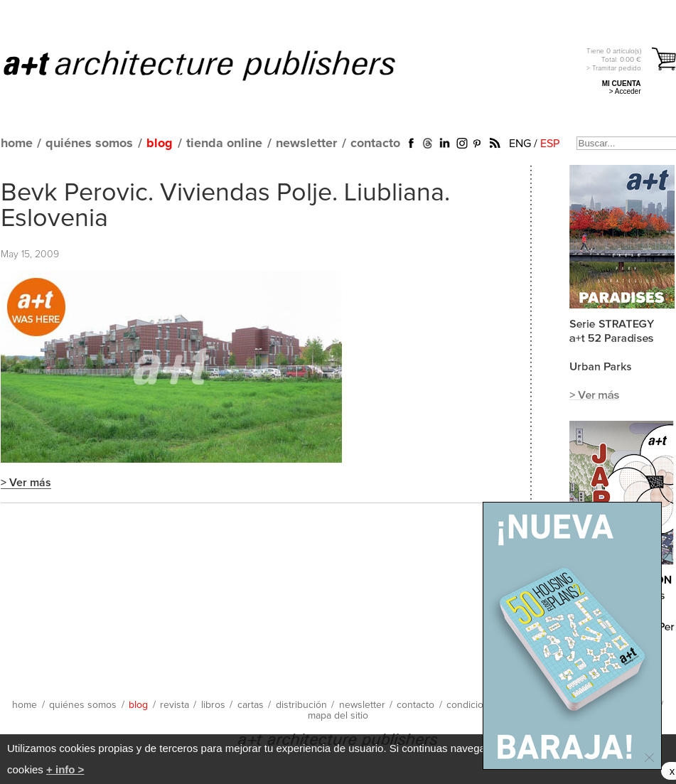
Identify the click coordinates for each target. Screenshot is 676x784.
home (17, 144)
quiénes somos (89, 144)
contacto (375, 144)
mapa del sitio (338, 716)
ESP (550, 144)
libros (213, 705)
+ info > (65, 769)
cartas (251, 705)
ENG (520, 144)
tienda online (224, 144)
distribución (301, 705)
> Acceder (625, 91)
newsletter (306, 144)
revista (175, 705)
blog (160, 144)
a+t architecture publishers (217, 65)
